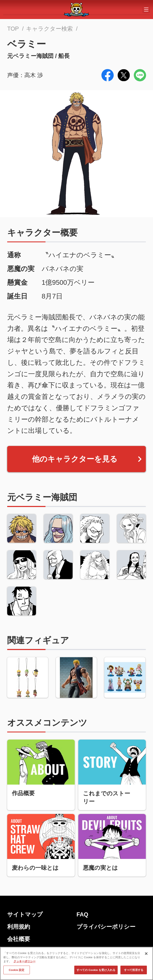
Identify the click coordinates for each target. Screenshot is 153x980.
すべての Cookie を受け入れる (96, 971)
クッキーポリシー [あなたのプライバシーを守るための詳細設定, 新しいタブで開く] (25, 963)
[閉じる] (146, 955)
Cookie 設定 (17, 971)
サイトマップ (25, 914)
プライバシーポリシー (106, 927)
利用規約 (19, 927)
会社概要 (19, 939)
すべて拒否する (134, 971)
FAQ (83, 914)
